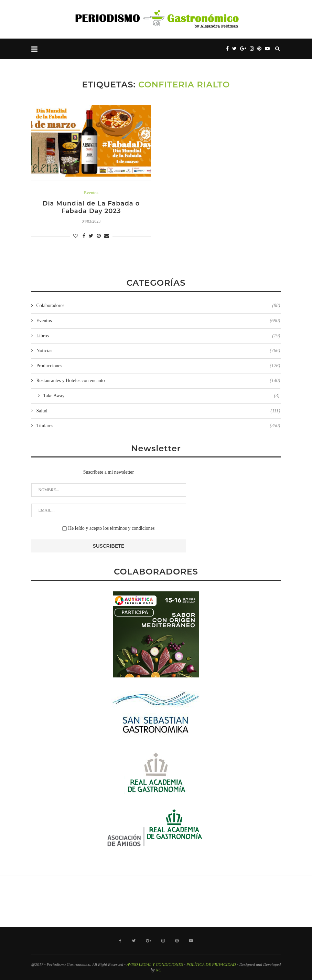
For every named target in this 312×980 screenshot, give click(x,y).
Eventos (91, 193)
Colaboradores (158, 306)
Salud (158, 411)
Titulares (158, 426)
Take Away (162, 396)
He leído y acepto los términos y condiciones (108, 528)
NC (159, 970)
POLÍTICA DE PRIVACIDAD (211, 965)
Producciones (158, 366)
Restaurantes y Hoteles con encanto (158, 381)
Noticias (158, 351)
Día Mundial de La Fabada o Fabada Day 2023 (91, 207)
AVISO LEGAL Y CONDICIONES (155, 965)
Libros (158, 336)
